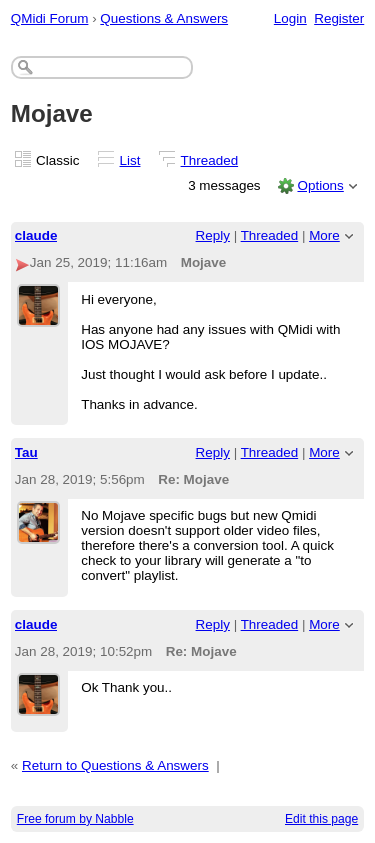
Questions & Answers (164, 18)
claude (36, 235)
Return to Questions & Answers (115, 765)
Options (320, 185)
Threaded (210, 160)
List (130, 160)
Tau (26, 452)
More (324, 235)
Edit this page (321, 819)
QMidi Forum (50, 18)
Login (290, 18)
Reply (213, 235)
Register (339, 18)
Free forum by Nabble (75, 819)
